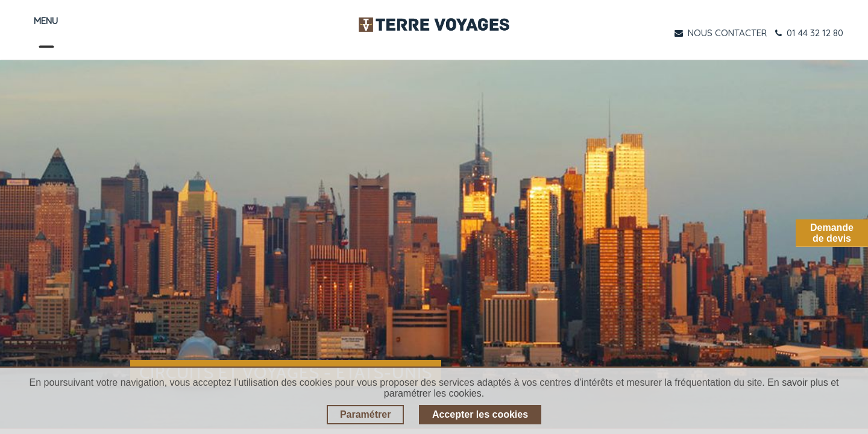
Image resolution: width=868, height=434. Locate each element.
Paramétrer (366, 414)
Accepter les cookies (480, 414)
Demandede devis (832, 233)
